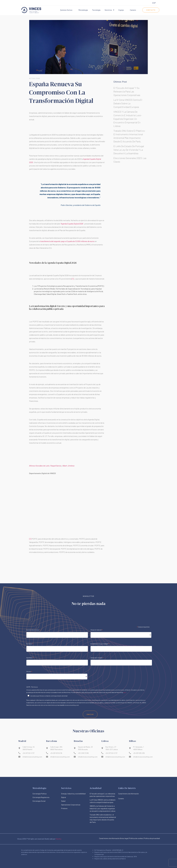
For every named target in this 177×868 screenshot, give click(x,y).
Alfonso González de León (39, 466)
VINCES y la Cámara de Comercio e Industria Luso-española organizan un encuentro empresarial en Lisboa (128, 119)
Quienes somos (66, 10)
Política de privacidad (152, 838)
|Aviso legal (124, 838)
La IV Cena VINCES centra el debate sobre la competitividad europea (128, 103)
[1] (73, 279)
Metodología (83, 10)
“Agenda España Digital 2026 (72, 224)
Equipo (121, 10)
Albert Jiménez (68, 466)
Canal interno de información (109, 838)
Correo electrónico (33, 713)
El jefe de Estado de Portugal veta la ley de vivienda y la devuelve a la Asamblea (129, 150)
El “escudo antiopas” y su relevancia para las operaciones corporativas (127, 91)
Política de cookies (136, 838)
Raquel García (56, 466)
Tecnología (96, 10)
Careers (133, 10)
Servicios (109, 10)
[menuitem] (154, 3)
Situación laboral (97, 713)
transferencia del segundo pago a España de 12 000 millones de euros (67, 241)
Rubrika (59, 839)
